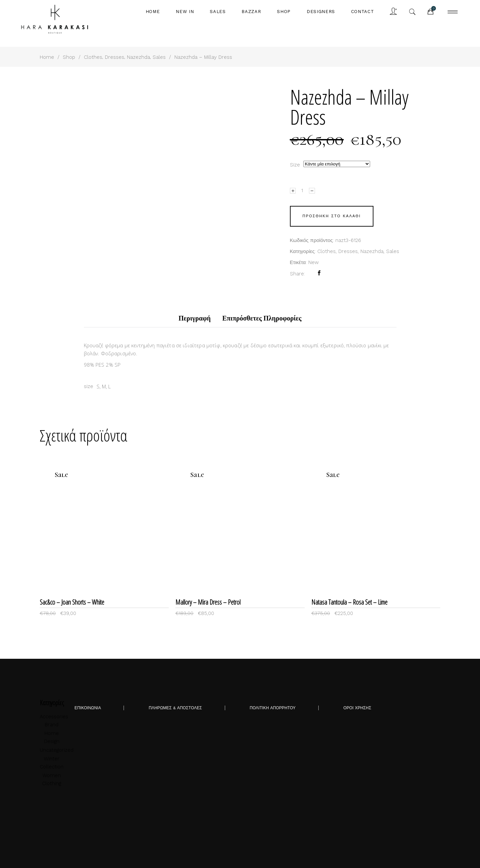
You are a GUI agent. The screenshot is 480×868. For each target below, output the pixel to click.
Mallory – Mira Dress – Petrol (208, 602)
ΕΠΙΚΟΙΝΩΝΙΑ (88, 708)
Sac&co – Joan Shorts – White (72, 602)
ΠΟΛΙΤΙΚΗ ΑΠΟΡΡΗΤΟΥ (273, 708)
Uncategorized (57, 750)
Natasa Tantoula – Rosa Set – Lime (349, 602)
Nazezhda (138, 57)
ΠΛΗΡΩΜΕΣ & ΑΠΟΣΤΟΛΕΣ (175, 708)
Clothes (93, 57)
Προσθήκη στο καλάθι (332, 216)
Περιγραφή (194, 319)
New (313, 262)
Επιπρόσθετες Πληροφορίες (262, 319)
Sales (159, 57)
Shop (69, 57)
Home (47, 57)
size (295, 165)
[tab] (194, 319)
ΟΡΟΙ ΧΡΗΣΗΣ (357, 708)
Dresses (115, 57)
